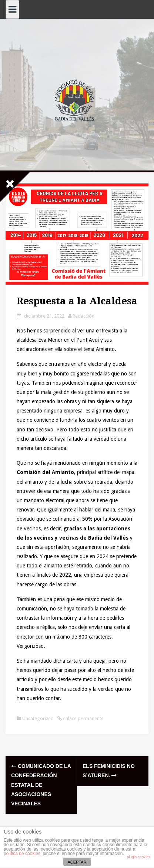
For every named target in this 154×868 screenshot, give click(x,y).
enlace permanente (83, 718)
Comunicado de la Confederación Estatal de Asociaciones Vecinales (41, 785)
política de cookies (22, 854)
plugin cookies (139, 857)
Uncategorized (38, 718)
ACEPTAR (77, 862)
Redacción (83, 316)
